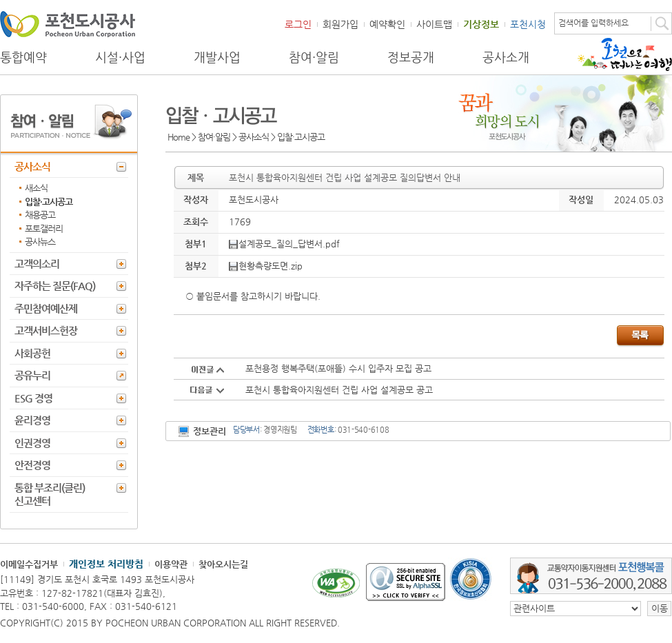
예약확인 (387, 24)
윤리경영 (32, 420)
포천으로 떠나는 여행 (625, 54)
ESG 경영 (33, 398)
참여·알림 (314, 57)
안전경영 (32, 465)
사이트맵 (434, 24)
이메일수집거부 (29, 564)
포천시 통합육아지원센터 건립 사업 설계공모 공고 (339, 390)
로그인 (298, 24)
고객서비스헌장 (46, 330)
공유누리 (32, 375)
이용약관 (171, 564)
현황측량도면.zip (266, 266)
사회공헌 (32, 353)
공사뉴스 (40, 242)
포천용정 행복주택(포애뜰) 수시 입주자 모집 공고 (338, 368)
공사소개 (506, 57)
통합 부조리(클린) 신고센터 (50, 494)
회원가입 (340, 24)
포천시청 (528, 24)
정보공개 (411, 57)
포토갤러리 (44, 228)
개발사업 (217, 57)
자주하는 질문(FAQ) (55, 286)
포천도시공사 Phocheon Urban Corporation (68, 24)
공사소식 (32, 166)
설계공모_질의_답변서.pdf (284, 244)
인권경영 (32, 443)
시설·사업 (120, 57)
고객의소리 (37, 264)
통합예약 (23, 57)
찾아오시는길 (223, 564)
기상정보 (481, 24)
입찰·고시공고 (49, 202)
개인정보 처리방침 (106, 564)
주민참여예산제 (46, 308)
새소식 (36, 188)
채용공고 (40, 215)
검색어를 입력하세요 (593, 23)
